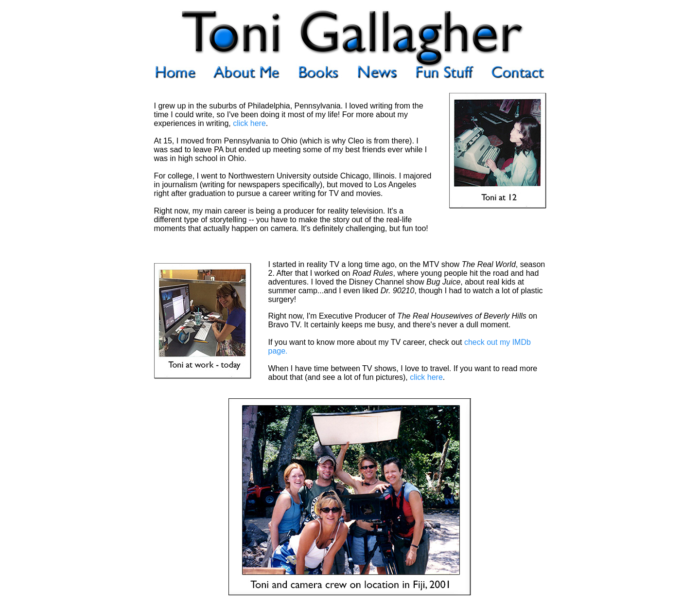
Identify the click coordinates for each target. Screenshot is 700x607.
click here (249, 123)
